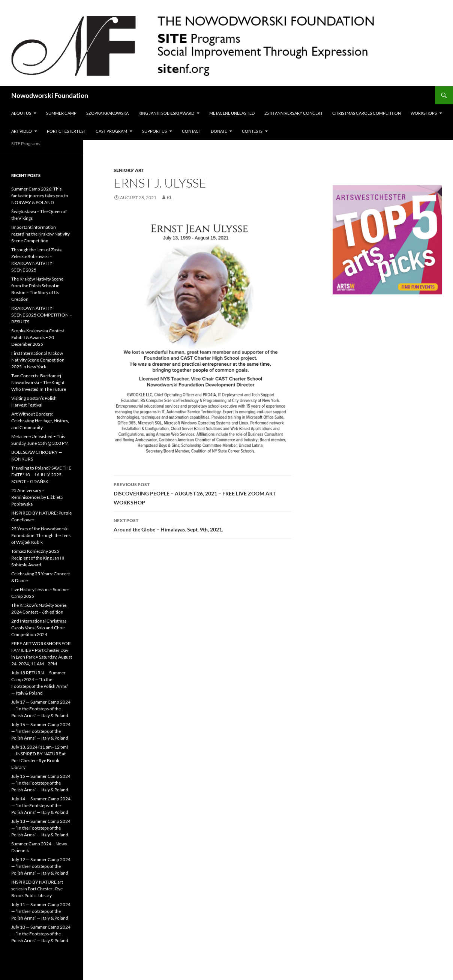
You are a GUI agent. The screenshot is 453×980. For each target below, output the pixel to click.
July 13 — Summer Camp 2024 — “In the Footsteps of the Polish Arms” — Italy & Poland (41, 828)
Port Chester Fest (66, 131)
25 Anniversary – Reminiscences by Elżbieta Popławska (37, 497)
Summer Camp (61, 113)
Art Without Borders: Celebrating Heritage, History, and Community (40, 421)
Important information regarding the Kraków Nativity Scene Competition (40, 234)
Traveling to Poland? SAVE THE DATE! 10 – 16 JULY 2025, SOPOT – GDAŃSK (41, 475)
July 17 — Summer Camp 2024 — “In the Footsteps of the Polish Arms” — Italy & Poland (41, 709)
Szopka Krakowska (107, 113)
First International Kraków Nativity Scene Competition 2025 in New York (38, 360)
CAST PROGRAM (111, 131)
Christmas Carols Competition (367, 113)
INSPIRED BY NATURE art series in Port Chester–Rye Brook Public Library (37, 889)
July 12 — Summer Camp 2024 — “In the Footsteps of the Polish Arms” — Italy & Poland (41, 866)
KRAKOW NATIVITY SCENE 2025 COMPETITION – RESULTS (42, 315)
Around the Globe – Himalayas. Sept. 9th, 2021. (202, 524)
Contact (191, 131)
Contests (252, 131)
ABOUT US (21, 113)
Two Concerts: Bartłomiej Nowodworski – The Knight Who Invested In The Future (39, 382)
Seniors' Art (129, 170)
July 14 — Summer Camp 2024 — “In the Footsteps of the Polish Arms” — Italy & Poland (41, 805)
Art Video (22, 131)
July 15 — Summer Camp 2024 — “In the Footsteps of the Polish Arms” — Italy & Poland (41, 783)
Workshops (424, 113)
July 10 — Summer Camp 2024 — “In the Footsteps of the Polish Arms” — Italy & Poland (41, 934)
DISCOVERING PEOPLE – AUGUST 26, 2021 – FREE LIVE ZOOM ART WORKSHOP (202, 493)
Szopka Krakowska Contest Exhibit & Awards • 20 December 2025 (38, 337)
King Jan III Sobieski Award (166, 113)
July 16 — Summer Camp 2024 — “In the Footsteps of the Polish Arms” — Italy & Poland (41, 731)
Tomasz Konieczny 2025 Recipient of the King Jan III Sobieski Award (38, 558)
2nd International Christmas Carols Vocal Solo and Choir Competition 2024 (39, 628)
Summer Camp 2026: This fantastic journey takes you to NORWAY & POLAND (40, 196)
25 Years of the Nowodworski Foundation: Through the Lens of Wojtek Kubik (41, 535)
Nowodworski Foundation (50, 95)
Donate (219, 131)
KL (169, 197)
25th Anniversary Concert (293, 113)
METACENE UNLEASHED (232, 113)
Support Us (154, 131)
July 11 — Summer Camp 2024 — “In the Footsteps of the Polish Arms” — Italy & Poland (41, 911)
